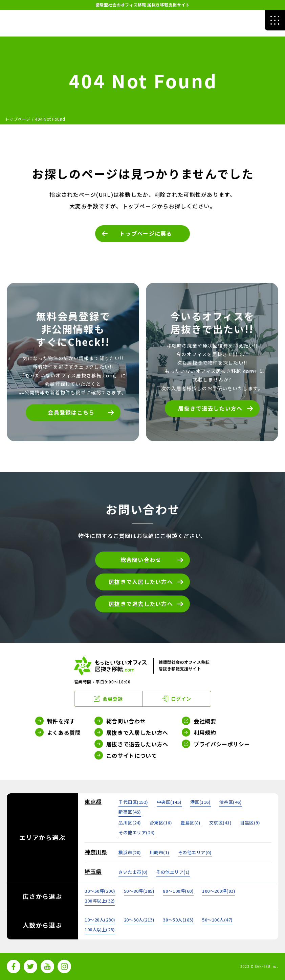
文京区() (221, 823)
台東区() (161, 823)
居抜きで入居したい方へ (141, 582)
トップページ (18, 119)
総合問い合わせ (141, 560)
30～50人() (178, 920)
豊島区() (190, 823)
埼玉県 (93, 871)
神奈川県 (96, 852)
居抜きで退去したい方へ (210, 408)
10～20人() (100, 920)
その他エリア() (137, 832)
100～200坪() (219, 891)
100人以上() (100, 929)
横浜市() (130, 852)
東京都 (93, 801)
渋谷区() (231, 802)
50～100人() (217, 920)
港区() (201, 802)
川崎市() (160, 852)
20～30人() (139, 920)
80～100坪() (178, 891)
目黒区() (250, 823)
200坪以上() (100, 901)
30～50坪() (100, 891)
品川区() (130, 823)
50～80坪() (139, 891)
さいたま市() (133, 872)
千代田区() (133, 802)
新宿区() (130, 812)
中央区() (169, 802)
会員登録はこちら (71, 412)
